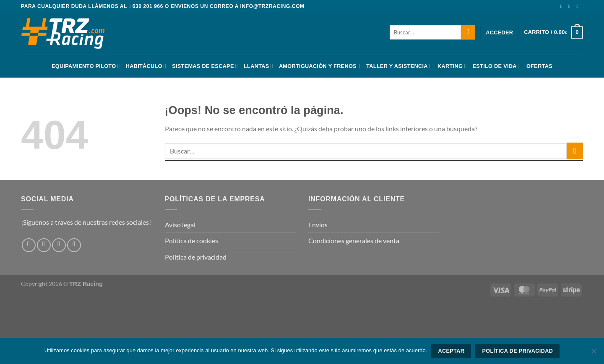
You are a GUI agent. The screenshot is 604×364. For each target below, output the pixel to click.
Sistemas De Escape (205, 66)
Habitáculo (146, 66)
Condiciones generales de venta (354, 240)
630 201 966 (148, 6)
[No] (594, 354)
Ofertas (539, 66)
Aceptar (451, 351)
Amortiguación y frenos (320, 66)
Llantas (258, 66)
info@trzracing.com (272, 6)
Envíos (318, 225)
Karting (452, 66)
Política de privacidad (196, 257)
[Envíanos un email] (74, 245)
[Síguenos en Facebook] (563, 6)
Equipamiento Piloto (86, 66)
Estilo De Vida (497, 66)
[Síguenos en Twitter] (579, 6)
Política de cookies (191, 240)
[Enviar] (468, 32)
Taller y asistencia (399, 66)
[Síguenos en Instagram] (571, 6)
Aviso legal (180, 225)
